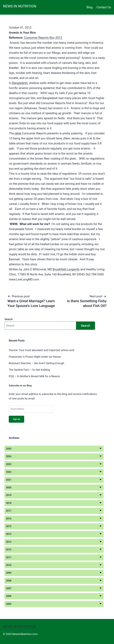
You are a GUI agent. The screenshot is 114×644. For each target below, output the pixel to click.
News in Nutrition (20, 6)
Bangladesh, (20, 83)
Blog (90, 7)
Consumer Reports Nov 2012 (43, 38)
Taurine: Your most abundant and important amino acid (41, 350)
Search (9, 319)
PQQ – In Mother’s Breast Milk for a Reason (34, 376)
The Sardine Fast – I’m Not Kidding (29, 370)
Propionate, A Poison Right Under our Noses (35, 357)
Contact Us (104, 7)
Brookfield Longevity (66, 269)
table (18, 133)
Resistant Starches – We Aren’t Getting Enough (37, 363)
